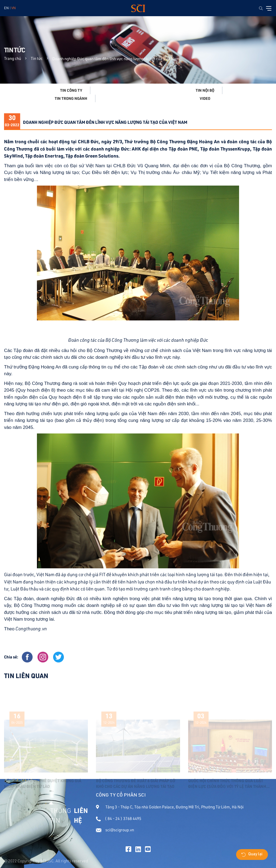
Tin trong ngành (71, 98)
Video (205, 98)
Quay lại (252, 855)
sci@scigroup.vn (115, 830)
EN (6, 8)
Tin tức (37, 58)
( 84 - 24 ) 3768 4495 (119, 819)
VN (13, 8)
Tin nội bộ (205, 90)
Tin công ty (71, 90)
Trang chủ (13, 58)
